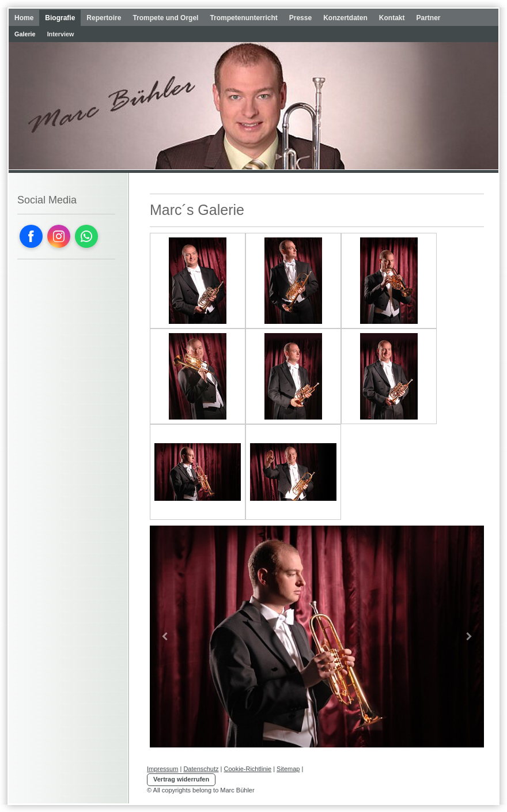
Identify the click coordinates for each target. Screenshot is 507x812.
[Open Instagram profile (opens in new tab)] (59, 236)
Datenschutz (201, 769)
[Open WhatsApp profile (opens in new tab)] (86, 236)
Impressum (162, 769)
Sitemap (288, 769)
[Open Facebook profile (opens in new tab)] (31, 236)
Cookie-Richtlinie (248, 769)
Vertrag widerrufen (181, 779)
